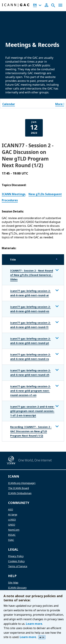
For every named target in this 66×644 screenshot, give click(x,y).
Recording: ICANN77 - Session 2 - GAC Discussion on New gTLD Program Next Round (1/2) (31, 431)
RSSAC (12, 535)
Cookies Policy (16, 561)
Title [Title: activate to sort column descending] (13, 260)
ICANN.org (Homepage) (22, 483)
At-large (13, 515)
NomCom (14, 530)
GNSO (12, 525)
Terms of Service (18, 566)
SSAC (11, 540)
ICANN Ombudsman (20, 493)
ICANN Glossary (17, 588)
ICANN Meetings (14, 194)
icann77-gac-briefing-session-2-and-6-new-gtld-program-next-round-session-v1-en (30, 391)
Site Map (13, 583)
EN (35, 5)
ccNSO (12, 520)
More (60, 104)
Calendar (9, 104)
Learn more (34, 624)
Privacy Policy (16, 556)
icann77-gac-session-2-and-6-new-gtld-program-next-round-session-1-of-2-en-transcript (32, 411)
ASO (11, 509)
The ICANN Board (18, 488)
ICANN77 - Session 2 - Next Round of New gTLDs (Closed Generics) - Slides (32, 275)
